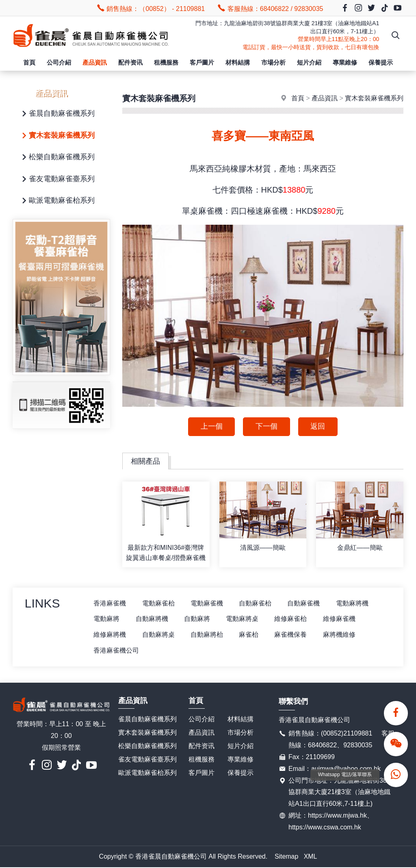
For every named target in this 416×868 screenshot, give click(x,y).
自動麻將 (198, 619)
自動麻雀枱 (256, 603)
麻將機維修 (341, 635)
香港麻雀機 (110, 603)
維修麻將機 (110, 635)
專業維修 (345, 62)
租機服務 (166, 62)
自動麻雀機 (305, 603)
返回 (318, 427)
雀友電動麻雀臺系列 (57, 179)
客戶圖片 (202, 62)
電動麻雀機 (208, 603)
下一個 (266, 427)
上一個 (211, 427)
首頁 (29, 62)
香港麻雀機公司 (117, 651)
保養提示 (381, 62)
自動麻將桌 (159, 635)
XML (311, 857)
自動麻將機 (152, 619)
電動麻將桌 (243, 619)
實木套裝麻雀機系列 (57, 136)
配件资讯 (130, 62)
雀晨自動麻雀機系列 (57, 114)
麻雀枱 (250, 635)
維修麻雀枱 (292, 619)
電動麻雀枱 (159, 603)
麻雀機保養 (292, 635)
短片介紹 (309, 62)
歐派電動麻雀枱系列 (57, 201)
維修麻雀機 (341, 619)
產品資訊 (95, 62)
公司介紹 (59, 62)
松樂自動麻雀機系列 (57, 157)
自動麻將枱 (208, 635)
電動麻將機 (354, 603)
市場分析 (273, 62)
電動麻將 (107, 619)
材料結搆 (238, 62)
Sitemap (287, 857)
